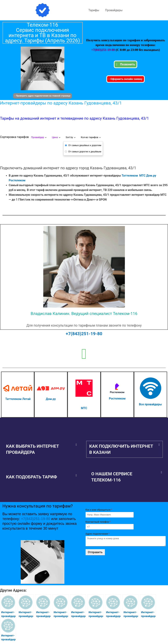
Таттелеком (130, 176)
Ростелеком (17, 180)
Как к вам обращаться (99, 510)
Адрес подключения (98, 534)
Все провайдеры (150, 404)
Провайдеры (114, 10)
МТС (142, 176)
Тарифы (94, 10)
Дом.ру (151, 176)
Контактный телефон (98, 522)
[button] (41, 449)
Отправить (95, 552)
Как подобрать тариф (32, 477)
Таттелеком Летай (18, 399)
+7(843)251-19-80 (103, 50)
